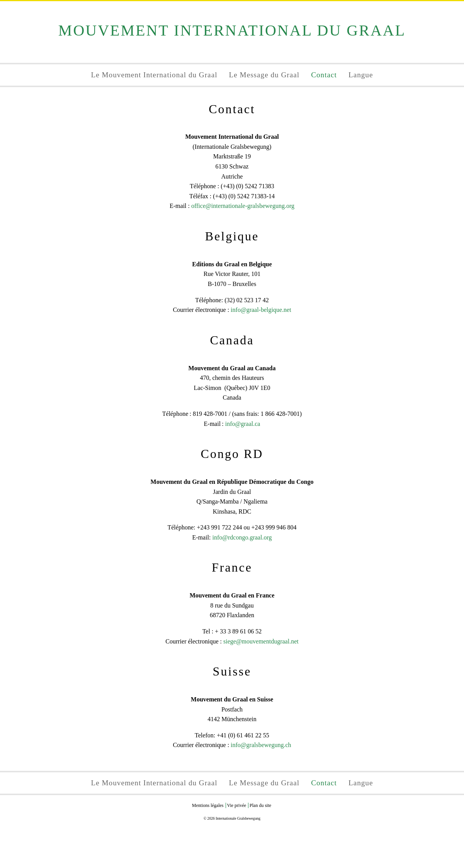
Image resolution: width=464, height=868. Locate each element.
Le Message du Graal (264, 75)
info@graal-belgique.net (261, 310)
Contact (324, 75)
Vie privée (237, 805)
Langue (361, 75)
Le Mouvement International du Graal (154, 75)
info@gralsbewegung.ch (261, 745)
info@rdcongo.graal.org (242, 537)
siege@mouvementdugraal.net (261, 641)
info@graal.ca (243, 424)
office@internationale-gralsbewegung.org (243, 206)
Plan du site (260, 805)
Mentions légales (208, 805)
